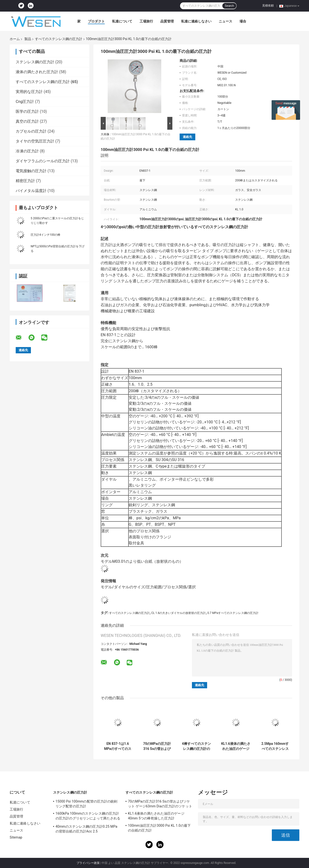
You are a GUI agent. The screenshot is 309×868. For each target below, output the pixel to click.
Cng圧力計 (25, 102)
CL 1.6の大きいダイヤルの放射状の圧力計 (178, 613)
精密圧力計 (25, 181)
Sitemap (16, 837)
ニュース (225, 21)
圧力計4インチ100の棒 (46, 235)
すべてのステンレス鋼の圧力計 (59, 39)
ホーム (15, 39)
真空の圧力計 (27, 121)
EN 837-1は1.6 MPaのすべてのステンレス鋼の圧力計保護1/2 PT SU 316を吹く (118, 746)
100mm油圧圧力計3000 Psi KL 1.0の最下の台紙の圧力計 (159, 828)
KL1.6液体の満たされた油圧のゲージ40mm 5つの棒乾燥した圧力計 (236, 746)
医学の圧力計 (27, 111)
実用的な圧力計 (29, 92)
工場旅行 (146, 21)
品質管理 (167, 21)
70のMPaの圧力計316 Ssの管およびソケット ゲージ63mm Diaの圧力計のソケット (157, 746)
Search (229, 6)
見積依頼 (268, 6)
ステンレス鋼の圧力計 (35, 62)
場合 (243, 21)
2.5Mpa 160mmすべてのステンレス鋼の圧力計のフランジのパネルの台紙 (275, 746)
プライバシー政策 (88, 863)
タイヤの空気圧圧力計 (35, 141)
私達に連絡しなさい (196, 21)
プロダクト (96, 21)
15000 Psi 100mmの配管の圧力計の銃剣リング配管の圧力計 (86, 804)
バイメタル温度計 (31, 191)
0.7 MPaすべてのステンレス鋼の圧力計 (233, 613)
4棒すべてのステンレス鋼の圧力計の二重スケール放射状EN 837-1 (196, 746)
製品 (28, 39)
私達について (122, 21)
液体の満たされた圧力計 (37, 72)
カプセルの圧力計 (31, 131)
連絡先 (187, 137)
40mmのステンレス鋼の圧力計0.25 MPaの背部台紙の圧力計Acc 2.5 (86, 829)
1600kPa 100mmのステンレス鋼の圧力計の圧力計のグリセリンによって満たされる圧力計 (88, 817)
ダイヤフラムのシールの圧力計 (43, 161)
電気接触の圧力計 (31, 171)
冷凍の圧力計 (27, 151)
